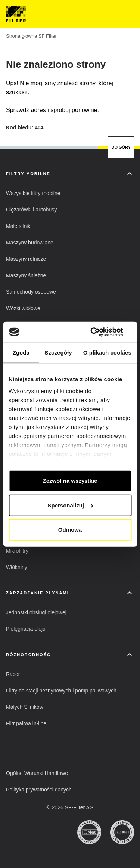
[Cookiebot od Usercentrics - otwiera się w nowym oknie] (100, 332)
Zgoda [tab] (21, 353)
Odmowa (70, 530)
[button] (33, 193)
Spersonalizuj (70, 505)
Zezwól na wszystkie (70, 481)
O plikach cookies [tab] (107, 353)
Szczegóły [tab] (58, 353)
